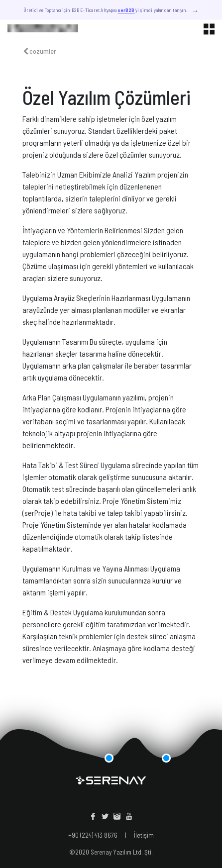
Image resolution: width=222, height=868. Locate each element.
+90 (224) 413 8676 (93, 835)
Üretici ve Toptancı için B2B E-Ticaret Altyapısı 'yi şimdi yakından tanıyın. (111, 11)
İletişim (144, 835)
